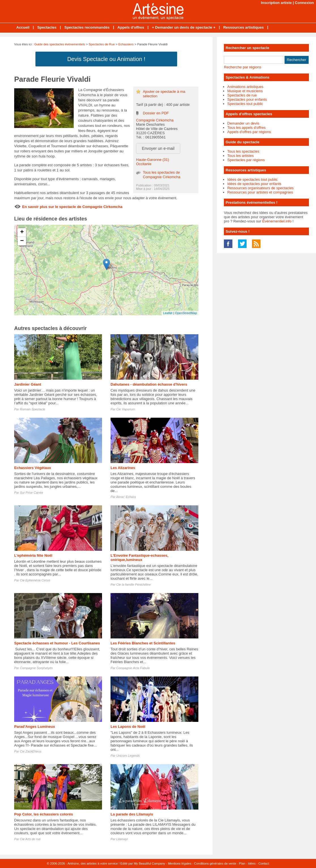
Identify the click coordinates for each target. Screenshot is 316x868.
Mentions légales (180, 863)
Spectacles (47, 27)
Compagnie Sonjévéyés (36, 668)
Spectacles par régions (246, 160)
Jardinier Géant (28, 384)
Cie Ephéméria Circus (35, 580)
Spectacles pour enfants (247, 99)
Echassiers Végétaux (33, 468)
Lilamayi (122, 839)
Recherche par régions (243, 67)
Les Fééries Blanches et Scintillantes (143, 643)
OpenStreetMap (186, 313)
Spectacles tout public (245, 104)
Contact (264, 863)
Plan (242, 863)
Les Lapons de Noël (128, 727)
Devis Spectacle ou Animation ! (106, 59)
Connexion (304, 3)
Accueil (23, 27)
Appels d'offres (131, 27)
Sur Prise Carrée (31, 493)
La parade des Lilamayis (132, 814)
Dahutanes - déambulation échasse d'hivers (149, 384)
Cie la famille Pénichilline (133, 585)
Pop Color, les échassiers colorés (44, 814)
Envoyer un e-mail (158, 148)
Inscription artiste (276, 3)
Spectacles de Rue (102, 44)
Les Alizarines (123, 468)
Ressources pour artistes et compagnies (260, 192)
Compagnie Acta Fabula (133, 668)
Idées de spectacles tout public (253, 179)
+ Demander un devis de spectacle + (184, 27)
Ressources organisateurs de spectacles (260, 188)
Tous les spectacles (243, 151)
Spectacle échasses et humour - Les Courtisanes (57, 643)
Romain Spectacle (32, 409)
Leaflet (168, 313)
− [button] (22, 241)
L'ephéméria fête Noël (33, 555)
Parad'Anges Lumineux (35, 727)
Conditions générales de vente (215, 863)
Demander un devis (243, 123)
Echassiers (126, 44)
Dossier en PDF (156, 113)
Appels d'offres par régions (249, 132)
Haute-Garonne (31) (152, 160)
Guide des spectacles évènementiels (60, 44)
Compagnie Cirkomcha (155, 120)
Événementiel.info (277, 221)
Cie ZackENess (31, 751)
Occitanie (144, 164)
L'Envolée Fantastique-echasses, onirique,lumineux (139, 558)
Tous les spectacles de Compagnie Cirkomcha (162, 175)
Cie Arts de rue (30, 839)
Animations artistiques (245, 87)
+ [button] (22, 232)
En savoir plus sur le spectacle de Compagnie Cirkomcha (72, 207)
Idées (252, 863)
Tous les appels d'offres (246, 128)
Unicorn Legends (128, 756)
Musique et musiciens (245, 91)
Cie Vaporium (126, 409)
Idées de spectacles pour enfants (254, 184)
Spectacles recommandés (87, 27)
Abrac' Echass (126, 497)
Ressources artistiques (244, 27)
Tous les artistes (240, 156)
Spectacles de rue (242, 95)
